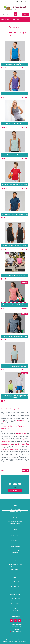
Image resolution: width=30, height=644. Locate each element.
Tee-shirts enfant (15, 569)
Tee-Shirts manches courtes (15, 564)
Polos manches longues (15, 512)
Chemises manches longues (15, 524)
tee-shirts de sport (21, 433)
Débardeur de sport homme (15, 94)
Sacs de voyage (15, 555)
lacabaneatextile (17, 632)
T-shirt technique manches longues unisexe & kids (15, 397)
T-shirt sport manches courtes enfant (15, 366)
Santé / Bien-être (15, 611)
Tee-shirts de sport (15, 20)
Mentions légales (5, 639)
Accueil (3, 20)
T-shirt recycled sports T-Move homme (15, 336)
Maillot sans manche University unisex (15, 246)
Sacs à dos (15, 552)
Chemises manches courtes (15, 521)
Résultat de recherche (24, 639)
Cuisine (15, 608)
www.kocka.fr (24, 642)
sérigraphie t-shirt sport (22, 443)
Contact (27, 2)
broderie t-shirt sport (7, 445)
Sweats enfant (15, 589)
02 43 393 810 (19, 2)
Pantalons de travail (15, 598)
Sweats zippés (15, 584)
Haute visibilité (15, 603)
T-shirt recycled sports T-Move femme (15, 305)
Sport (8, 20)
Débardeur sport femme (15, 155)
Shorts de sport (15, 541)
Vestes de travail (15, 601)
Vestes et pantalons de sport (15, 538)
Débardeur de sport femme (15, 64)
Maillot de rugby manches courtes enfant (15, 185)
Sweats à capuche (15, 586)
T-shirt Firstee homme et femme (15, 275)
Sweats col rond (15, 581)
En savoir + (25, 68)
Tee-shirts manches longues (15, 567)
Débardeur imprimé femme (15, 124)
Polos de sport (15, 536)
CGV (11, 639)
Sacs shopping (15, 550)
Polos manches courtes (15, 509)
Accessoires (15, 606)
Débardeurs (15, 572)
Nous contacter (15, 490)
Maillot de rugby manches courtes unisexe (15, 214)
